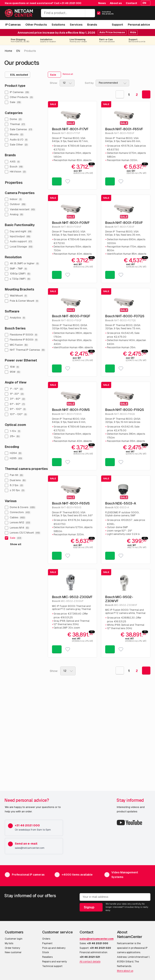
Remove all (68, 74)
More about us (125, 971)
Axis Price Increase (112, 32)
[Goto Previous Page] (120, 94)
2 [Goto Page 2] (137, 95)
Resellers (47, 957)
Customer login (14, 939)
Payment (47, 943)
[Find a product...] (68, 13)
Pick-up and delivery (54, 948)
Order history (12, 948)
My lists (9, 943)
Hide (133, 32)
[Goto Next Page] (146, 94)
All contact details (90, 962)
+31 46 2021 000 (71, 3)
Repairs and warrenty (54, 962)
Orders (46, 939)
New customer (13, 952)
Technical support (52, 966)
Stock (46, 952)
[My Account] (133, 14)
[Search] (90, 13)
